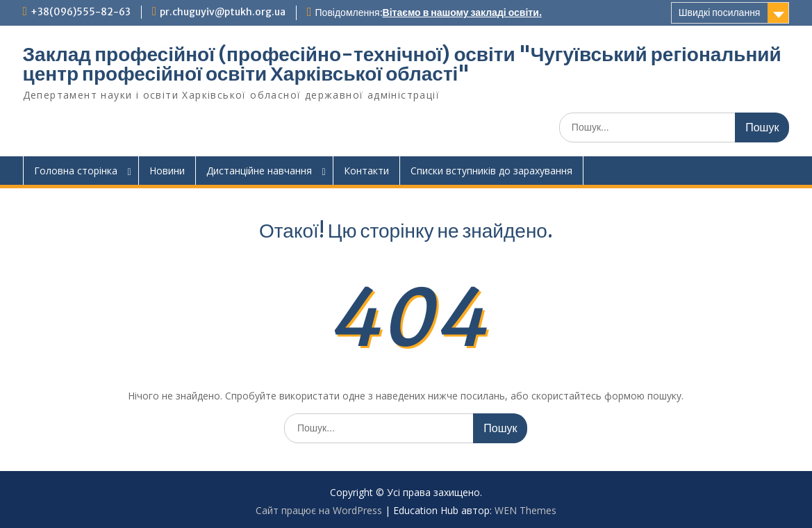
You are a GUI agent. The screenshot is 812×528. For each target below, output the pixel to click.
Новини (167, 171)
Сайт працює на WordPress (319, 510)
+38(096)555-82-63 (81, 12)
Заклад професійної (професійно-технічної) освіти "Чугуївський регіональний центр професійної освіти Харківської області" (402, 64)
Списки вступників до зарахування (491, 171)
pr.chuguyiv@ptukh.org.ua (223, 12)
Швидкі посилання (720, 13)
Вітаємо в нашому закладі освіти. (462, 13)
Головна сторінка (76, 171)
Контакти (366, 171)
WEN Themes (525, 510)
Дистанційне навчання (259, 171)
